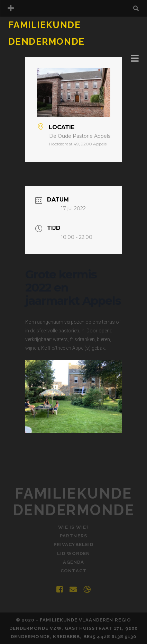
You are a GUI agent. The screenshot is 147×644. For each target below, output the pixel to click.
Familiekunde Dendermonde (74, 502)
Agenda (73, 562)
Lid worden (73, 553)
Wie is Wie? (73, 527)
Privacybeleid (73, 544)
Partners (73, 536)
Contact (73, 571)
